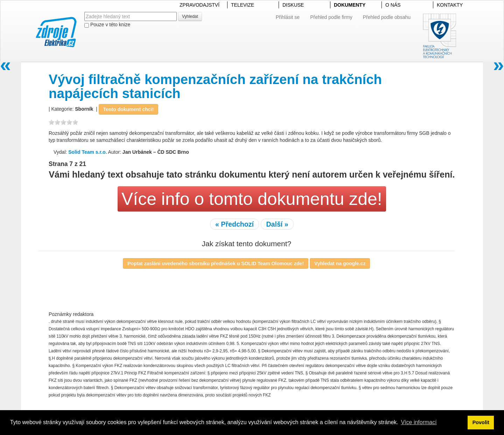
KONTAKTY (450, 5)
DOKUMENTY (350, 5)
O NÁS (393, 5)
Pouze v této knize (107, 25)
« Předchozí (234, 224)
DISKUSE (293, 5)
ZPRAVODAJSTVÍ (199, 5)
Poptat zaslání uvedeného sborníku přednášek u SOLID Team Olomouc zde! (216, 263)
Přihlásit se (288, 17)
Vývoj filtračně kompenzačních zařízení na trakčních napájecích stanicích (215, 86)
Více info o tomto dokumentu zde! (252, 199)
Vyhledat (190, 16)
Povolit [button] (481, 422)
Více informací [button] (419, 422)
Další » (277, 224)
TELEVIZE (243, 5)
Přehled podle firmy (331, 17)
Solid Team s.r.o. (87, 152)
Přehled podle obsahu (387, 17)
